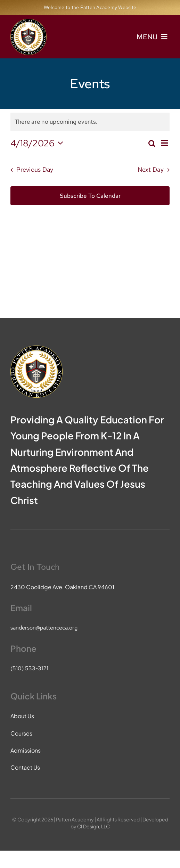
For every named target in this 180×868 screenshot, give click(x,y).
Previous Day (35, 170)
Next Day (151, 170)
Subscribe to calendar (90, 196)
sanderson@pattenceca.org (44, 628)
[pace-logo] (28, 22)
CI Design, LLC (93, 826)
